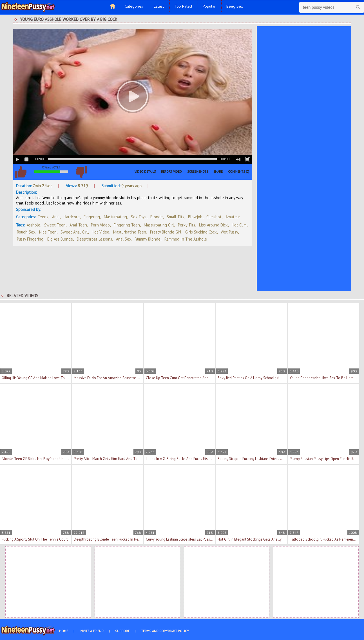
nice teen (48, 232)
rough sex (26, 232)
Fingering (92, 217)
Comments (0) (239, 172)
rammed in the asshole (186, 239)
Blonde (157, 217)
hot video (101, 232)
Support (122, 631)
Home (64, 631)
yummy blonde (148, 239)
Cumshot (214, 217)
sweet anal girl (74, 232)
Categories (134, 6)
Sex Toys (139, 217)
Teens (43, 217)
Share (218, 172)
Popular (209, 6)
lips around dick (213, 225)
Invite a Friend (92, 631)
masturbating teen (130, 232)
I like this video (21, 172)
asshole (34, 225)
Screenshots (198, 172)
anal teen (78, 225)
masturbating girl (159, 225)
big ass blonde (60, 239)
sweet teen (55, 225)
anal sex (124, 239)
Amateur (233, 217)
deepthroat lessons (94, 239)
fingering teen (127, 225)
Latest (159, 6)
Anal (56, 217)
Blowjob (195, 217)
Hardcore (72, 217)
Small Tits (175, 217)
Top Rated (183, 6)
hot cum (239, 225)
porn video (100, 225)
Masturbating (115, 217)
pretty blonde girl (166, 232)
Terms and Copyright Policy (165, 631)
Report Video (171, 172)
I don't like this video (82, 172)
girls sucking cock (201, 232)
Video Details (145, 172)
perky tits (187, 225)
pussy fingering (30, 239)
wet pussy (229, 232)
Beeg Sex (235, 6)
